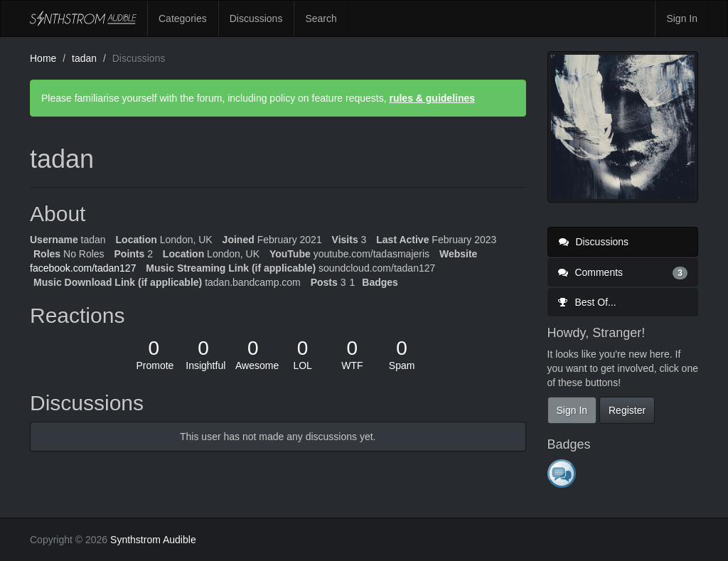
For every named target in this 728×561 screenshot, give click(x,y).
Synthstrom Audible (83, 18)
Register (627, 410)
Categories (183, 18)
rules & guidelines (432, 98)
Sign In (682, 18)
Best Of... (587, 302)
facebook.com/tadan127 (83, 268)
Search (321, 18)
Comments (623, 272)
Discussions (256, 18)
